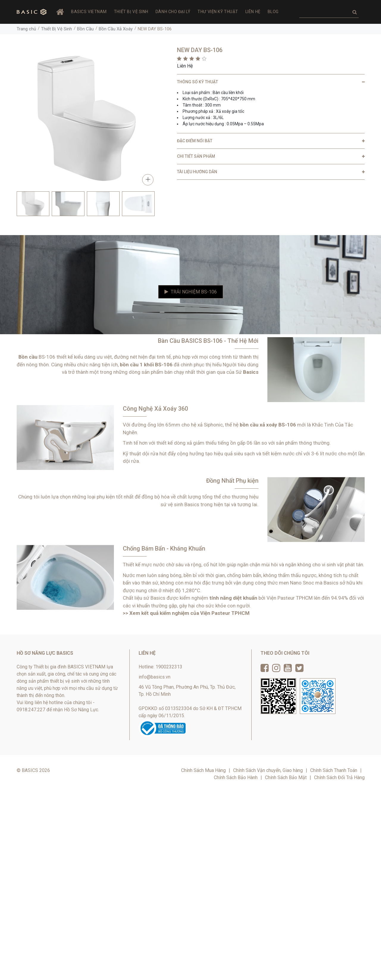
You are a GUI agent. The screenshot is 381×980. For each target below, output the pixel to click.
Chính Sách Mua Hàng (203, 770)
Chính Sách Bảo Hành (236, 777)
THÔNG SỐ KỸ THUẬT (197, 82)
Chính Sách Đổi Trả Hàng (339, 777)
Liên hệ (253, 12)
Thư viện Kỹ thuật (218, 12)
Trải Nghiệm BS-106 (191, 292)
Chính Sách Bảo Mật (286, 777)
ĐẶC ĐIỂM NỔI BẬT (195, 141)
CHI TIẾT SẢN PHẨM (196, 156)
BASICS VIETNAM (89, 12)
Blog (273, 12)
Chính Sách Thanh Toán (334, 770)
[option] (33, 204)
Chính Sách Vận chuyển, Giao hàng (268, 770)
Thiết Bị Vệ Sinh (131, 12)
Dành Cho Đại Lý (173, 12)
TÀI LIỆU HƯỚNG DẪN (197, 172)
